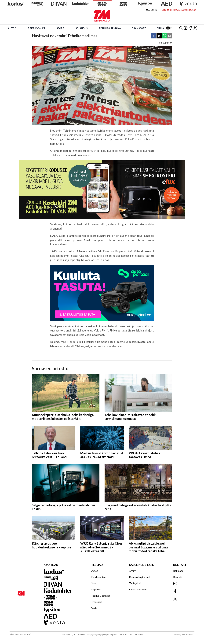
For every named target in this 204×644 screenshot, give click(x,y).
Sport (60, 28)
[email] (170, 36)
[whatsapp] (164, 36)
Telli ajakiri (151, 10)
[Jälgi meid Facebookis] (190, 28)
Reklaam (178, 571)
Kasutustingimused (140, 577)
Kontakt (178, 577)
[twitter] (159, 36)
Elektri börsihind (138, 589)
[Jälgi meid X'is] (195, 28)
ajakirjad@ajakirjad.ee (102, 635)
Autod (12, 28)
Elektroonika (36, 28)
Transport (139, 28)
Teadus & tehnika (110, 28)
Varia (161, 28)
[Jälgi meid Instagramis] (186, 28)
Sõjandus (81, 28)
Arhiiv (132, 571)
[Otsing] (181, 28)
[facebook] (154, 36)
